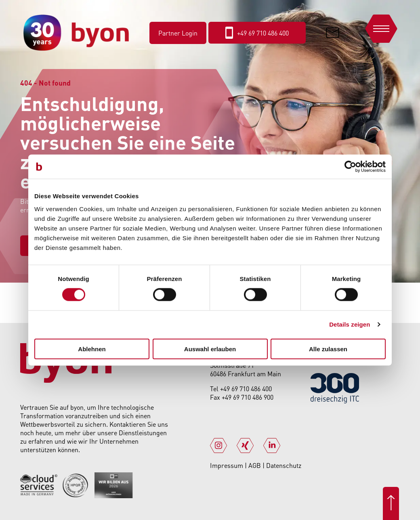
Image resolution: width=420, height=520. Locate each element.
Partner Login (178, 33)
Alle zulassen (328, 349)
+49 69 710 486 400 (246, 389)
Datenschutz (284, 465)
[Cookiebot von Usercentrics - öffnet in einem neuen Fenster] (350, 167)
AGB (255, 465)
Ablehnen (92, 349)
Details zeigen (350, 324)
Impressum (227, 465)
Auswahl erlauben (210, 349)
